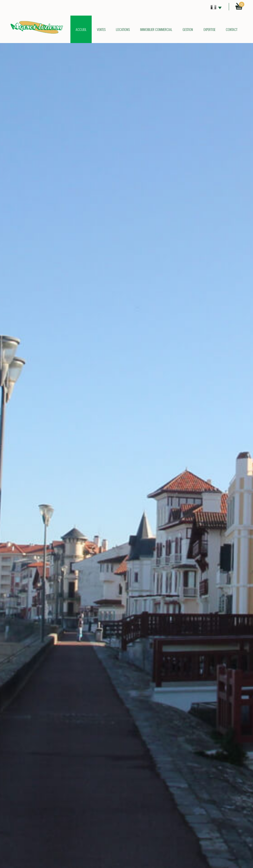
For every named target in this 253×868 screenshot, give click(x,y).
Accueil (81, 29)
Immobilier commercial (156, 29)
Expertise (210, 29)
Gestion (188, 29)
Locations (123, 29)
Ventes (101, 29)
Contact (232, 29)
